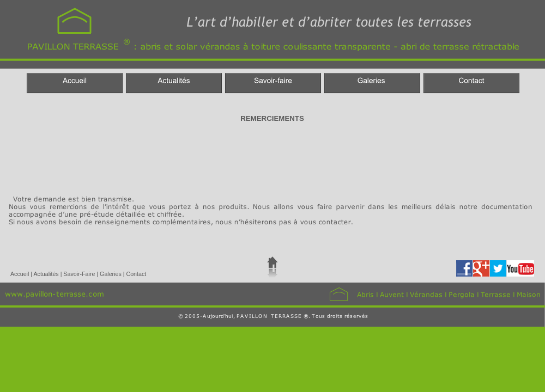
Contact (136, 274)
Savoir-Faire (80, 274)
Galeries (111, 274)
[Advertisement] (204, 157)
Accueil (20, 274)
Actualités (47, 274)
